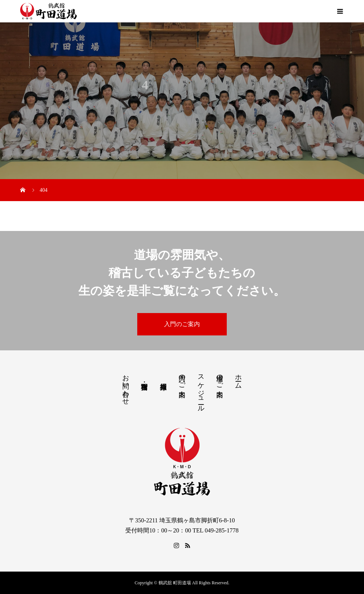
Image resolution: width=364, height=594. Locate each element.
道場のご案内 (220, 378)
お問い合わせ (126, 386)
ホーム (238, 378)
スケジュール (201, 389)
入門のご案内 (182, 324)
